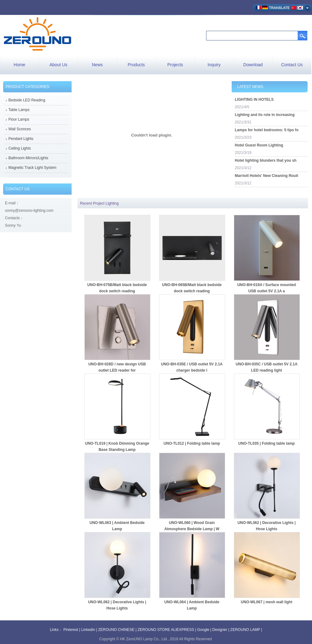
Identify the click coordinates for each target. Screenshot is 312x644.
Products (136, 65)
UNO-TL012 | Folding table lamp (192, 443)
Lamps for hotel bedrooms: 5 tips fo (267, 130)
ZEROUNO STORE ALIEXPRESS (166, 630)
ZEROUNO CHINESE (116, 630)
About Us (59, 65)
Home (19, 65)
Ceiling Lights (20, 148)
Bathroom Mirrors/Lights (28, 158)
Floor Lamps (19, 119)
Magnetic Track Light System (32, 168)
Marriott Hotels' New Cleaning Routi (267, 176)
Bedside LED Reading (27, 100)
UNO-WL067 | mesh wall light (266, 602)
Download (253, 65)
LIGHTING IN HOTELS (254, 100)
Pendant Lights (21, 139)
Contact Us (292, 65)
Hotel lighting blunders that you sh (266, 160)
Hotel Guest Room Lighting (259, 145)
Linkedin (88, 630)
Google (203, 630)
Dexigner (220, 630)
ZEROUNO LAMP (245, 630)
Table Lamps (19, 110)
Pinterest (71, 630)
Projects (175, 65)
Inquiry (214, 65)
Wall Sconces (20, 129)
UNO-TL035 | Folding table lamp (266, 443)
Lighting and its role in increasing (265, 115)
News (97, 65)
